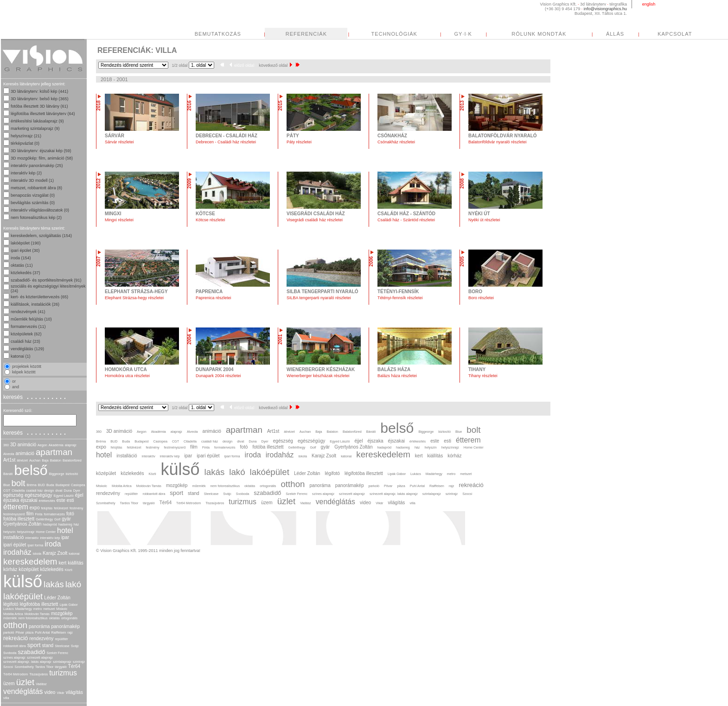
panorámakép (65, 626)
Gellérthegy (44, 519)
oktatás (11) (22, 265)
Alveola (9, 454)
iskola (37, 554)
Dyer (77, 491)
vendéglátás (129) (27, 349)
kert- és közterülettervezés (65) (39, 297)
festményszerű (14, 514)
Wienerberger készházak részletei (318, 376)
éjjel (79, 495)
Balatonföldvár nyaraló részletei (498, 142)
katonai (74, 554)
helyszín (9, 532)
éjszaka (11, 500)
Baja (45, 460)
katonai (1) (21, 356)
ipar (65, 537)
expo (35, 508)
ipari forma (35, 545)
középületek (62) (26, 334)
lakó (73, 584)
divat (59, 491)
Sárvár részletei (119, 142)
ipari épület (15, 545)
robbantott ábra (15, 646)
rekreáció (16, 638)
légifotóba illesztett (39, 604)
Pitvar (20, 632)
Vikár (60, 693)
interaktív (32, 538)
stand (48, 645)
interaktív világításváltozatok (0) (40, 210)
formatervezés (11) (28, 327)
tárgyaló (61, 667)
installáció (13, 537)
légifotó (11, 604)
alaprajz (71, 445)
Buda (50, 485)
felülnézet (61, 508)
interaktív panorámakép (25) (37, 166)
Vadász (41, 684)
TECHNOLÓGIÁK (394, 34)
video (50, 692)
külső (23, 581)
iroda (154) (21, 258)
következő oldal (275, 65)
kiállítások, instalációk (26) (35, 304)
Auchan (35, 460)
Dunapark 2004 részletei (218, 376)
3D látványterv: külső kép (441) (39, 91)
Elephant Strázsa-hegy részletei (134, 298)
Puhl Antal (42, 632)
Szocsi (8, 667)
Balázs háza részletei (397, 376)
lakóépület (23, 596)
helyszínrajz (26, 532)
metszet (49, 609)
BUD (42, 485)
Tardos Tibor (45, 667)
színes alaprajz (14, 658)
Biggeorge (57, 474)
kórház (10, 569)
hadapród (50, 524)
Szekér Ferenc (57, 653)
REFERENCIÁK (306, 34)
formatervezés (54, 514)
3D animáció (23, 445)
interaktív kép (50, 538)
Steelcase (62, 646)
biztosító (72, 474)
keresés (36, 397)
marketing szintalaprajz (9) (35, 128)
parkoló (9, 632)
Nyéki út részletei (484, 220)
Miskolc (62, 609)
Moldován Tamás (37, 614)
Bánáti (8, 474)
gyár (66, 519)
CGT (7, 491)
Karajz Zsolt (55, 553)
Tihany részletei (483, 376)
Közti (69, 570)
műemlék (10, 618)
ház (77, 524)
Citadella (18, 491)
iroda (53, 544)
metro (38, 609)
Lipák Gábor (68, 605)
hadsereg (65, 524)
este (61, 500)
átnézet (22, 460)
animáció (25, 453)
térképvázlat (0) (25, 143)
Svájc (75, 646)
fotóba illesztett (19, 519)
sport (34, 645)
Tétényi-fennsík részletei (400, 298)
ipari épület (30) (25, 250)
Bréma (32, 485)
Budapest (63, 485)
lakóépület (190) (26, 243)
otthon (15, 625)
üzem (9, 684)
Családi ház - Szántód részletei (406, 220)
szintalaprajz (62, 662)
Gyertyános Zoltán (22, 524)
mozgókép (62, 613)
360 (6, 445)
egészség (13, 495)
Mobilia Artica (13, 614)
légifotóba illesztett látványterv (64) (43, 114)
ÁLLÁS (615, 34)
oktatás (54, 618)
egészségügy (38, 495)
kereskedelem (30, 562)
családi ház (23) (26, 341)
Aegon (42, 445)
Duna (67, 491)
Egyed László (64, 496)
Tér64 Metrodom (16, 674)
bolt (18, 483)
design (49, 491)
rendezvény (41, 639)
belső (31, 470)
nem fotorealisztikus (33, 618)
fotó (70, 514)
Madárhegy (24, 609)
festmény (76, 508)
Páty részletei (299, 142)
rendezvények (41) (28, 312)
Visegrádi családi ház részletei (315, 220)
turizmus (63, 673)
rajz (70, 632)
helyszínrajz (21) (26, 136)
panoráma (39, 626)
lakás (54, 584)
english (649, 4)
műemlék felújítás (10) (31, 319)
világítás (74, 692)
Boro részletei (481, 298)
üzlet (26, 682)
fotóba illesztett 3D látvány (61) (39, 106)
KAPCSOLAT (675, 34)
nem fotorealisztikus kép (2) (36, 218)
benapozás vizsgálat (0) (33, 195)
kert (62, 563)
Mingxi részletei (119, 220)
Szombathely (24, 667)
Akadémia (56, 445)
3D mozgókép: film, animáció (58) (42, 158)
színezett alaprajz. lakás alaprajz (27, 662)
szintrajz (79, 662)
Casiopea (78, 485)
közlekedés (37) (26, 273)
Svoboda (10, 653)
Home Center (46, 532)
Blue (6, 485)
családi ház (34, 491)
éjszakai (29, 500)
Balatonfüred (72, 460)
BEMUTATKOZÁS (218, 34)
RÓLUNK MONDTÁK (539, 34)
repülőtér (61, 639)
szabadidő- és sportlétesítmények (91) (46, 280)
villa (6, 698)
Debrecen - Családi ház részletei (226, 142)
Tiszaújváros (38, 674)
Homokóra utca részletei (127, 376)
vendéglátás (23, 691)
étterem (16, 507)
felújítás (47, 508)
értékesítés (47, 501)
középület (29, 569)
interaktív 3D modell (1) (32, 180)
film (30, 514)
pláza (29, 632)
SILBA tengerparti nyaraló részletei (319, 298)
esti (70, 500)
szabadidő (31, 652)
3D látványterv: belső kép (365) (40, 99)
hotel (65, 530)
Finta (38, 514)
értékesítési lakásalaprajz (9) (37, 121)
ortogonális (69, 618)
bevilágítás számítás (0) (33, 203)
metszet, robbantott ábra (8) (36, 188)
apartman (54, 452)
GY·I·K (463, 34)
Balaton (56, 460)
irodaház (17, 552)
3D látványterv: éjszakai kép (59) (41, 151)
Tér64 (74, 666)
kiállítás (76, 563)
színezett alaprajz (40, 658)
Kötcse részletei (211, 220)
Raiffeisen (59, 632)
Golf (57, 519)
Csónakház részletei (396, 142)
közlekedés (51, 569)
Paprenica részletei (214, 298)
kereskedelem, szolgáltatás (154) (41, 236)
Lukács (9, 609)
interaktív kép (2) (26, 173)
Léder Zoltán (57, 598)
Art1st (9, 460)
